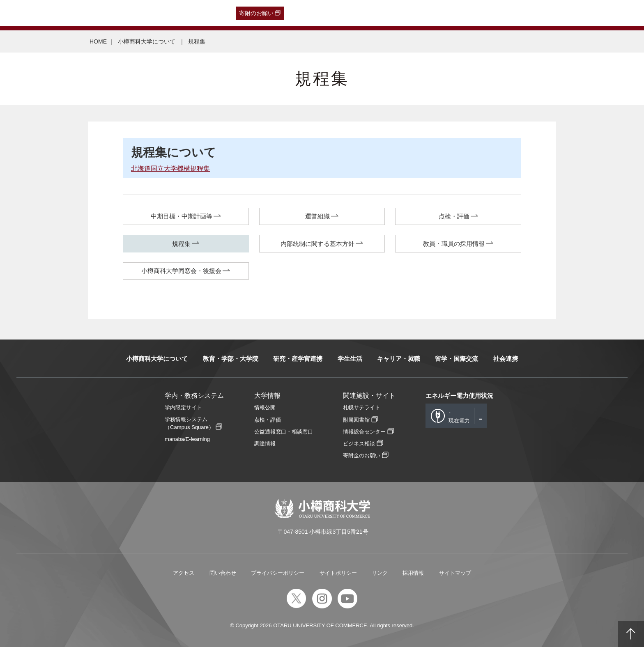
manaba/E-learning (187, 439)
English (189, 13)
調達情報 (265, 444)
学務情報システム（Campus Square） (189, 423)
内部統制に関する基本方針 (317, 244)
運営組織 (317, 216)
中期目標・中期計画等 (182, 216)
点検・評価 (454, 216)
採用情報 (413, 573)
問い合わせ (223, 573)
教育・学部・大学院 (231, 359)
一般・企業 (86, 13)
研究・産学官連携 (298, 359)
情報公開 (265, 407)
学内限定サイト (183, 407)
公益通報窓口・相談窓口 (284, 432)
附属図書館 (356, 420)
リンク (380, 573)
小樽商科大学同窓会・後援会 (181, 271)
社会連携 (506, 359)
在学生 (140, 13)
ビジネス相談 (359, 444)
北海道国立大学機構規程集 (170, 169)
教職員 (164, 13)
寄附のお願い (256, 13)
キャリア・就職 (399, 359)
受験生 (25, 13)
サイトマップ (455, 573)
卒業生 (56, 13)
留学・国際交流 (457, 359)
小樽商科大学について (147, 41)
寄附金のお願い (362, 455)
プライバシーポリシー (278, 573)
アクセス (184, 573)
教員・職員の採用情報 (454, 244)
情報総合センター (364, 432)
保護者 (116, 13)
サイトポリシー (338, 573)
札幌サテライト (362, 407)
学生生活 (350, 359)
